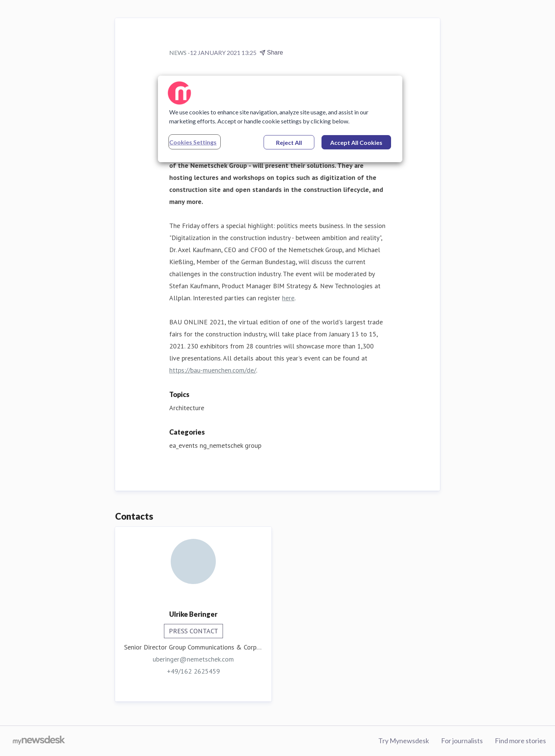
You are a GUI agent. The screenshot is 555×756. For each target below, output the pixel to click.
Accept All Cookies (356, 142)
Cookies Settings (193, 142)
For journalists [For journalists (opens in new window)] (462, 741)
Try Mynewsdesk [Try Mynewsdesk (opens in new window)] (404, 741)
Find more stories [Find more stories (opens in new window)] (520, 741)
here (288, 298)
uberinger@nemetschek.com (193, 659)
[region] (280, 119)
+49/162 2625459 (193, 671)
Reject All (289, 142)
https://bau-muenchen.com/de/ (213, 370)
